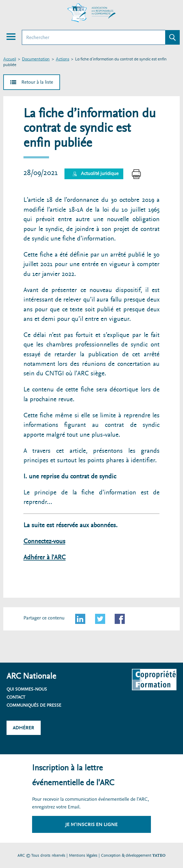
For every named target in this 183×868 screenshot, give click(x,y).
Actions (63, 59)
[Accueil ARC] (91, 13)
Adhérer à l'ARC (45, 557)
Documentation (36, 59)
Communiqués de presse (34, 705)
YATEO (159, 855)
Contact (16, 697)
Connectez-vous (44, 541)
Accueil (10, 59)
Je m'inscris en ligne (91, 824)
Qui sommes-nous (27, 689)
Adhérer (23, 728)
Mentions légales (83, 855)
